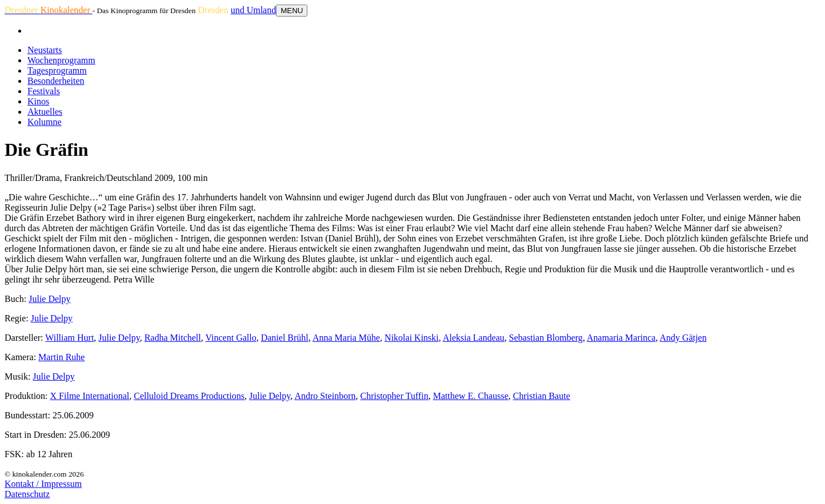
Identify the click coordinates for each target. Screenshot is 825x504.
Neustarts (45, 50)
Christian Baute (542, 396)
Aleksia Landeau (474, 338)
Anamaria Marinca (621, 338)
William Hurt (69, 338)
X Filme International (90, 396)
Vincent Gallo (231, 338)
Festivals (44, 91)
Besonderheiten (56, 81)
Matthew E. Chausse (471, 396)
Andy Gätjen (683, 338)
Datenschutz (27, 494)
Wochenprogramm (61, 60)
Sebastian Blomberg (546, 338)
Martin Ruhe (61, 357)
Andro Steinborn (325, 396)
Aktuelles (45, 112)
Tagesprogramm (57, 70)
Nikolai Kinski (412, 338)
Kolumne (45, 122)
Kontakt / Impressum (43, 484)
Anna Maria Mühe (346, 338)
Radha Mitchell (173, 338)
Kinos (38, 101)
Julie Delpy (49, 299)
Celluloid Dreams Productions (189, 396)
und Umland (254, 10)
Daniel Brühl (285, 338)
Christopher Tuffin (394, 396)
